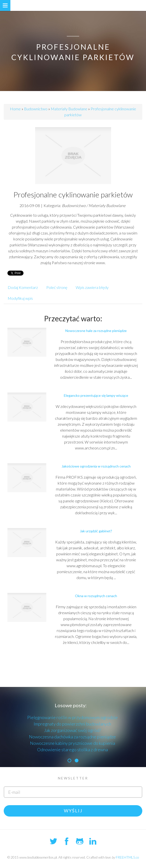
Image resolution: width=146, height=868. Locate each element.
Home (15, 109)
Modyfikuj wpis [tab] (20, 298)
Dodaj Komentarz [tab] (23, 287)
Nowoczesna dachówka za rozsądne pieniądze (72, 737)
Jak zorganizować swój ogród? (73, 730)
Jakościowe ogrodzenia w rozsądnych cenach (96, 466)
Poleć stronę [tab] (57, 287)
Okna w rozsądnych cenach (96, 596)
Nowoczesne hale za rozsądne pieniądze (96, 331)
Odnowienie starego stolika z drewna (73, 750)
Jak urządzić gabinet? (96, 531)
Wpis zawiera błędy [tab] (92, 287)
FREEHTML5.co (127, 857)
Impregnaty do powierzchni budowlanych (72, 724)
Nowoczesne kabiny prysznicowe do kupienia (73, 743)
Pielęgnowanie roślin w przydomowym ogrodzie (73, 717)
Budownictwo (36, 109)
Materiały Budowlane (69, 109)
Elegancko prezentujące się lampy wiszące (96, 395)
